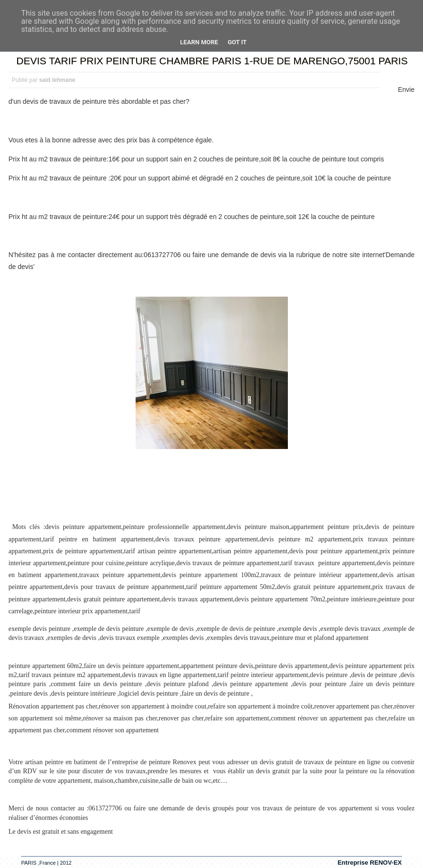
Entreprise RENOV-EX (369, 863)
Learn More (199, 42)
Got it (237, 42)
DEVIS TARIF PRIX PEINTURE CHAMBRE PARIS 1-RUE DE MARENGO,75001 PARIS (212, 61)
